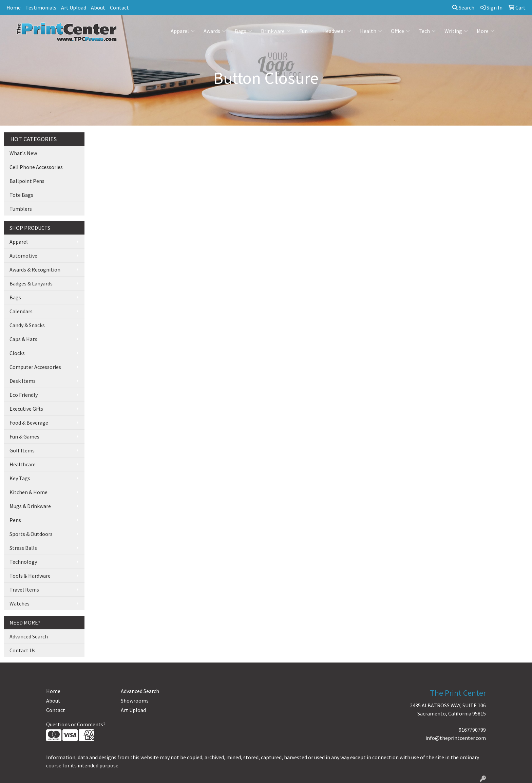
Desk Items (23, 381)
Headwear (337, 31)
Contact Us (22, 650)
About (98, 7)
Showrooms (135, 701)
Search (463, 7)
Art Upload (74, 7)
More (486, 31)
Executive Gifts (26, 409)
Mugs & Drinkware (30, 506)
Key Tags (20, 478)
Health (371, 31)
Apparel (183, 31)
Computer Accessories (35, 367)
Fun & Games (24, 436)
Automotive (23, 256)
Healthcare (23, 464)
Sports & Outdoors (31, 534)
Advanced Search (29, 636)
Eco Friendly (24, 395)
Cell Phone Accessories (36, 167)
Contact (119, 7)
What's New (23, 153)
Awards (215, 31)
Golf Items (22, 450)
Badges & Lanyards (31, 283)
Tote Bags (21, 195)
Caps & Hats (23, 339)
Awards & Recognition (35, 269)
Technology (23, 562)
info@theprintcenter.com (456, 738)
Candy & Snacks (27, 325)
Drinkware (276, 31)
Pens (15, 520)
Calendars (21, 311)
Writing (456, 31)
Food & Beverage (29, 423)
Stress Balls (23, 548)
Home (14, 7)
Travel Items (24, 590)
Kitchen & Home (28, 492)
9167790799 (472, 730)
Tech (427, 31)
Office (400, 31)
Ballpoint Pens (27, 181)
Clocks (17, 353)
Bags (243, 31)
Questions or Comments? (76, 724)
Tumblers (21, 209)
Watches (20, 603)
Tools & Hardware (30, 576)
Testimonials (41, 7)
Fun (306, 31)
